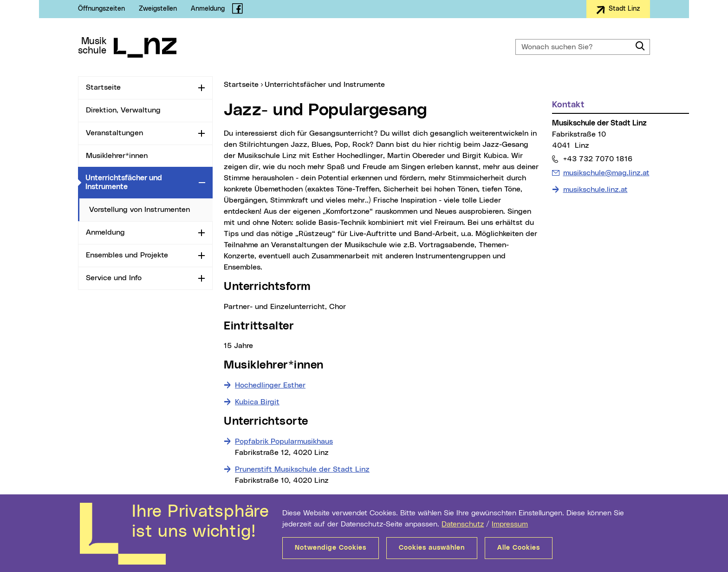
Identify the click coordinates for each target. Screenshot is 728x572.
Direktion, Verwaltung (123, 110)
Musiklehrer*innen (117, 156)
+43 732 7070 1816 (598, 159)
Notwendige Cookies (331, 548)
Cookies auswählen (432, 548)
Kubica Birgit (257, 402)
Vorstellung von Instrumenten (140, 210)
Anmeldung (208, 9)
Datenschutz (463, 524)
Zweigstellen (158, 9)
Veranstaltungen (114, 133)
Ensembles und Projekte (127, 255)
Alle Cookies (519, 548)
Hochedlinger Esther (270, 385)
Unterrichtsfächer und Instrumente (140, 182)
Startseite (103, 87)
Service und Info (114, 278)
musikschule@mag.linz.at (606, 172)
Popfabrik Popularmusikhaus (284, 441)
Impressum (510, 524)
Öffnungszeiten (101, 9)
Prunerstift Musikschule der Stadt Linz (302, 469)
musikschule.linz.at (595, 190)
